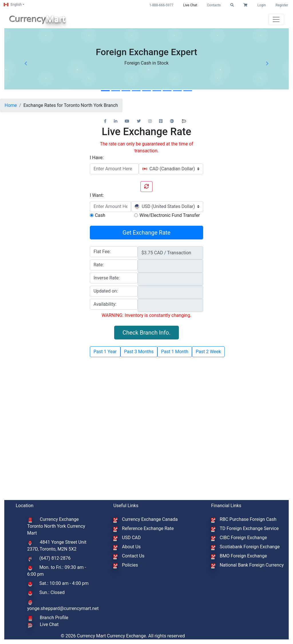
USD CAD (131, 538)
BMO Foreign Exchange (243, 556)
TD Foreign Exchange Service (249, 528)
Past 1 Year (105, 352)
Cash (100, 215)
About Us (131, 547)
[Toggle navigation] (276, 19)
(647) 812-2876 (55, 558)
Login (262, 5)
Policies (130, 565)
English (13, 5)
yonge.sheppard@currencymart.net (63, 608)
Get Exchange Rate (146, 233)
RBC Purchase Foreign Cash (248, 519)
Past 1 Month (175, 352)
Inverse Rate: (107, 278)
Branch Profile (54, 618)
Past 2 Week (208, 352)
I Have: (97, 158)
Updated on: (106, 291)
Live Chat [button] (190, 5)
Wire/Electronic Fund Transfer (170, 215)
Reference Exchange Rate (148, 528)
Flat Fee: (102, 252)
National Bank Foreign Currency (252, 565)
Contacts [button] (214, 5)
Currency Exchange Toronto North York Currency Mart (56, 526)
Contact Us (133, 556)
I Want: (97, 195)
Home (11, 105)
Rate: (99, 265)
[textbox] (169, 169)
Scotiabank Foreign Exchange (250, 547)
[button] (232, 5)
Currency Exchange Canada (150, 519)
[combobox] (171, 169)
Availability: (105, 304)
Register (282, 5)
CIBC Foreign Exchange (243, 538)
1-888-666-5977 (161, 5)
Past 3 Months (139, 352)
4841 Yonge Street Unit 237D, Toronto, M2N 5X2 (57, 546)
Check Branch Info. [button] (146, 333)
